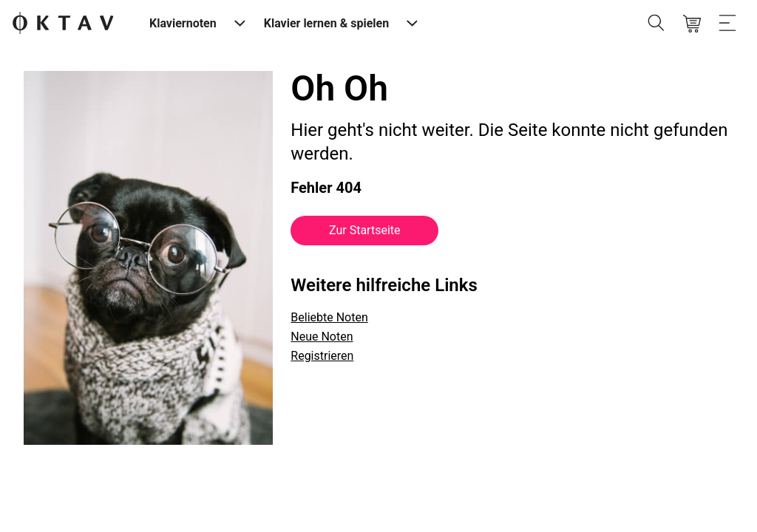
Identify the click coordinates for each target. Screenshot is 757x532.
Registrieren (322, 356)
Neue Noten (322, 337)
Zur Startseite (364, 230)
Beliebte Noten (329, 317)
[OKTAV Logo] (63, 24)
